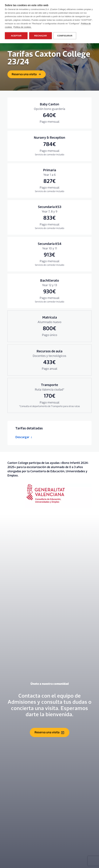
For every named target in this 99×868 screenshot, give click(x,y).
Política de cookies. (23, 27)
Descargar (24, 437)
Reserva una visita (27, 74)
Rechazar (40, 36)
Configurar (65, 36)
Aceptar (16, 36)
